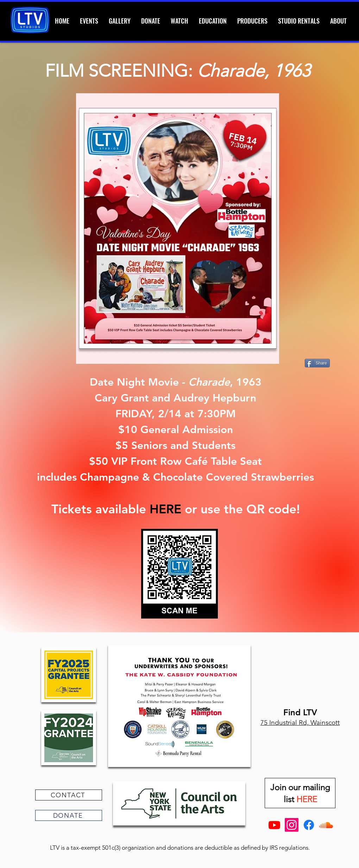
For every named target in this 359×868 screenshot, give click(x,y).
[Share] (317, 363)
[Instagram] (292, 825)
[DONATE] (69, 815)
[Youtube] (274, 825)
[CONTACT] (69, 795)
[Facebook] (309, 825)
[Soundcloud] (326, 825)
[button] (299, 21)
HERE (165, 509)
